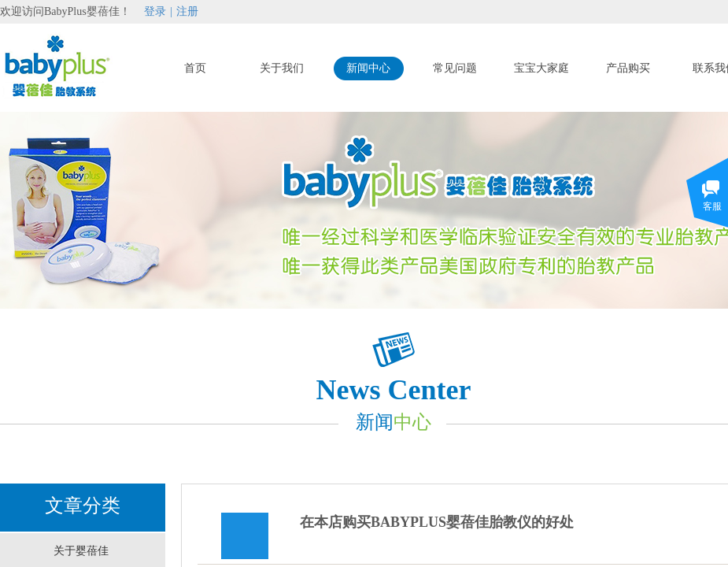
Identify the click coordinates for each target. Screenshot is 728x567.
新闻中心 (368, 68)
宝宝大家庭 (541, 68)
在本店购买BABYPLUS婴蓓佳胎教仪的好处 (437, 522)
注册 (187, 11)
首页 (195, 68)
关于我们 (282, 68)
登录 (155, 11)
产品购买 (628, 68)
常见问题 (455, 68)
